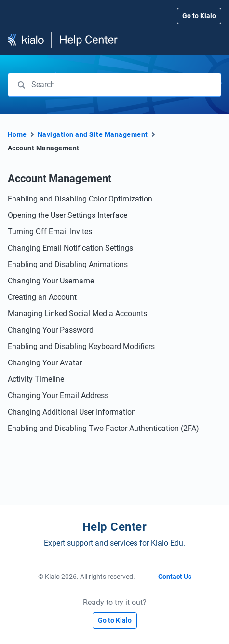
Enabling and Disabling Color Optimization (80, 199)
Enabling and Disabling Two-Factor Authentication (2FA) (103, 428)
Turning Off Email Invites (50, 232)
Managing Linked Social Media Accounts (77, 314)
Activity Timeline (36, 379)
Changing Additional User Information (72, 412)
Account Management (44, 148)
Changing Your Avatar (45, 363)
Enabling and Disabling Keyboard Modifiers (81, 346)
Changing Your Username (51, 281)
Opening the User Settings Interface (67, 215)
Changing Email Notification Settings (70, 248)
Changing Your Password (51, 330)
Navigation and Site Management (93, 134)
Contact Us (175, 577)
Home (17, 134)
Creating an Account (42, 297)
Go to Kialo (199, 16)
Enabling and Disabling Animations (68, 264)
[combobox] (114, 85)
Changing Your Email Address (58, 396)
